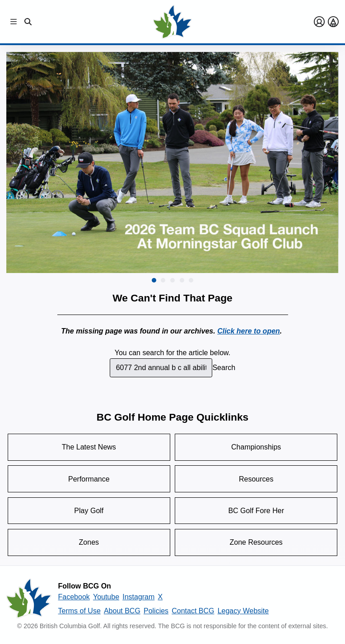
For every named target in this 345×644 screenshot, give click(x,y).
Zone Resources (256, 542)
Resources (256, 479)
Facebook (74, 597)
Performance (89, 479)
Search (224, 368)
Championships (256, 447)
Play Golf (89, 511)
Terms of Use (79, 611)
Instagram (138, 597)
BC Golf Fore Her (256, 511)
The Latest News (89, 447)
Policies (156, 611)
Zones (89, 542)
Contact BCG (193, 611)
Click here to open (249, 331)
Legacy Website (243, 611)
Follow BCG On (85, 586)
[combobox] (161, 368)
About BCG (122, 611)
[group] (172, 162)
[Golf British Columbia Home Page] (172, 22)
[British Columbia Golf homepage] (29, 598)
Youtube (106, 597)
